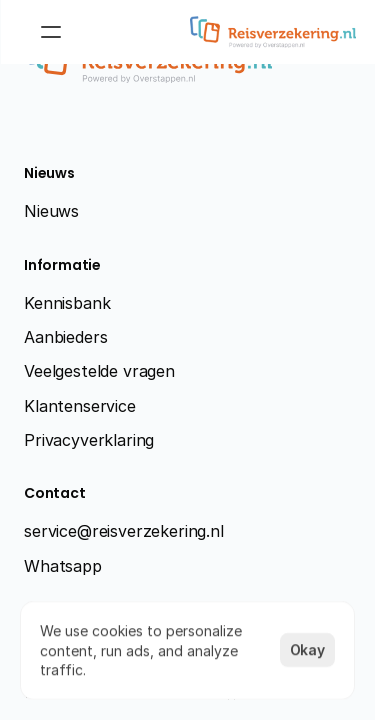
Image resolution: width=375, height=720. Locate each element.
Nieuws (51, 211)
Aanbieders (65, 337)
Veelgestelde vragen (99, 371)
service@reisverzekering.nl (124, 531)
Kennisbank (67, 303)
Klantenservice (80, 406)
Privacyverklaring (89, 440)
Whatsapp (63, 566)
